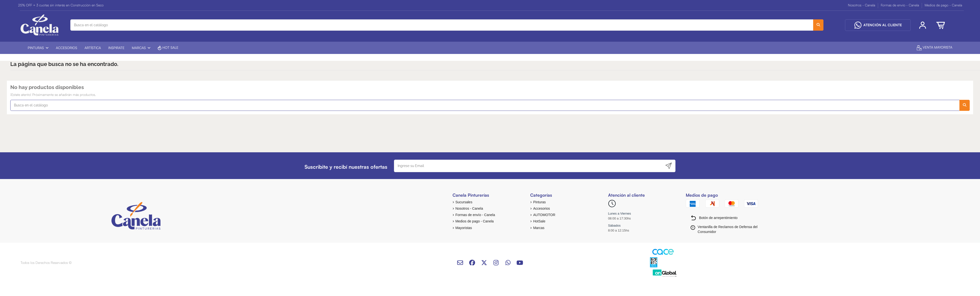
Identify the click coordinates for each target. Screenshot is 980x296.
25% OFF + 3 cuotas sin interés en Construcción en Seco (61, 5)
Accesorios (541, 208)
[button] (38, 48)
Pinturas (539, 202)
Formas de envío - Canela (900, 5)
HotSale (539, 221)
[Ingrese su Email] (528, 166)
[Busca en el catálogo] (818, 25)
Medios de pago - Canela (943, 5)
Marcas (539, 228)
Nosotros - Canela (862, 5)
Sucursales (464, 202)
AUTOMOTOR (544, 215)
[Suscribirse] (669, 166)
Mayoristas (464, 228)
